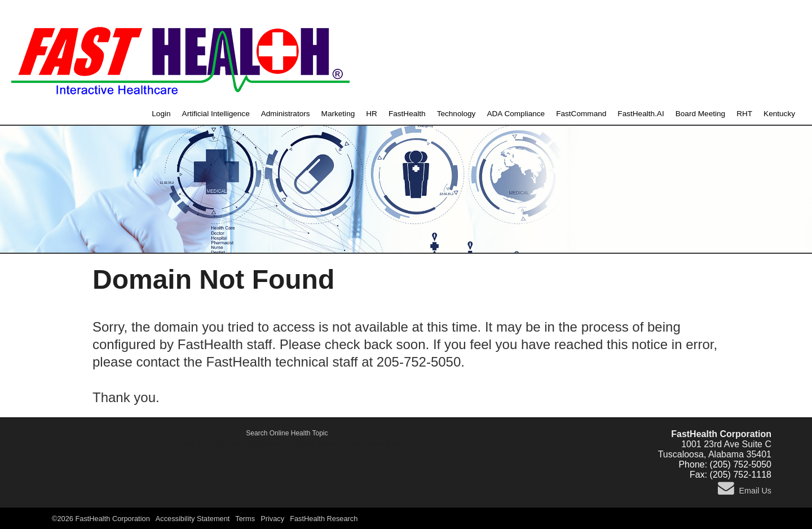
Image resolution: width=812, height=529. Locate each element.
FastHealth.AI (641, 114)
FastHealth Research (324, 519)
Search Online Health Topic (287, 433)
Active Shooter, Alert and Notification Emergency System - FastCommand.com (287, 443)
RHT (744, 114)
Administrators (286, 114)
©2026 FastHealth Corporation (101, 519)
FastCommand (581, 114)
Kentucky (779, 114)
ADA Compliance (516, 114)
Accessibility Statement (193, 519)
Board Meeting (700, 114)
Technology (456, 114)
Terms (245, 519)
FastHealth (407, 114)
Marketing (338, 114)
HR (372, 114)
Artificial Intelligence (216, 114)
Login (161, 114)
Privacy (272, 519)
